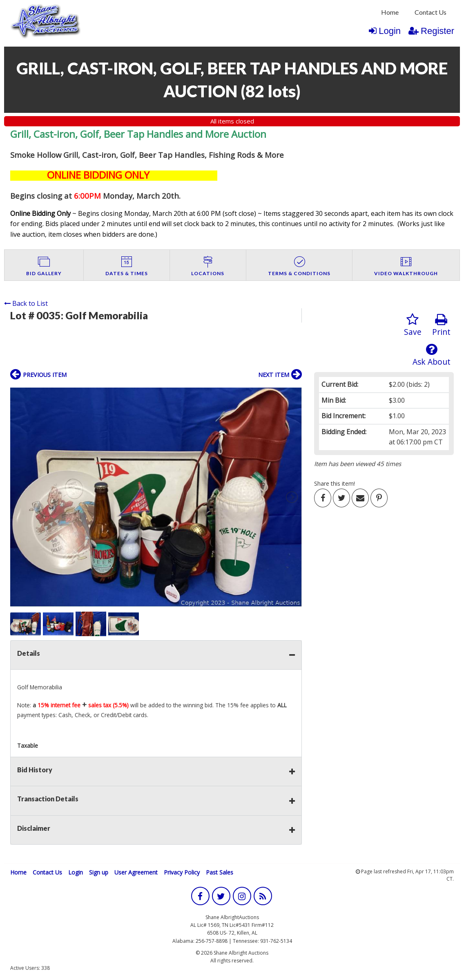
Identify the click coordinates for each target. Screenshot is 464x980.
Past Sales (220, 872)
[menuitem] (390, 12)
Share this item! (335, 483)
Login (385, 31)
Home (390, 12)
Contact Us (431, 12)
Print (441, 325)
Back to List (26, 303)
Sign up (99, 872)
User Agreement (136, 872)
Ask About (432, 355)
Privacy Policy (182, 872)
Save (413, 325)
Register (431, 31)
